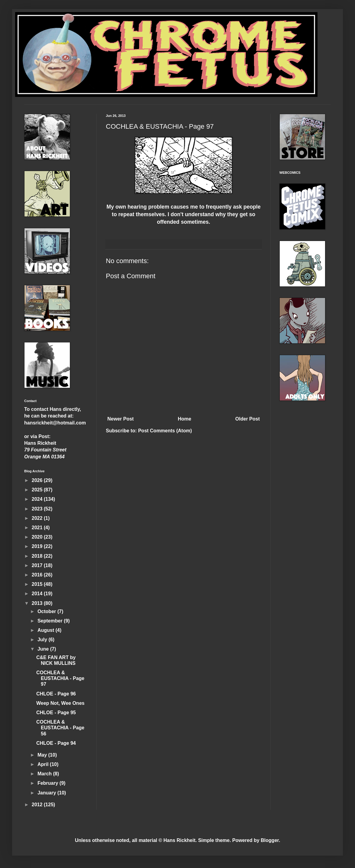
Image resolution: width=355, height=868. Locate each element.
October (47, 611)
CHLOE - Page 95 (56, 713)
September (51, 621)
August (47, 630)
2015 (38, 584)
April (44, 764)
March (45, 774)
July (43, 640)
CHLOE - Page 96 (56, 694)
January (47, 793)
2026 (38, 480)
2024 (38, 499)
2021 (38, 528)
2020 (38, 537)
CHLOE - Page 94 (56, 743)
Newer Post (121, 419)
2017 (38, 565)
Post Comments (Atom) (165, 431)
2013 (38, 603)
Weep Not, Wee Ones (60, 703)
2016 (38, 575)
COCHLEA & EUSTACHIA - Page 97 (60, 678)
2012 (38, 805)
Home (184, 419)
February (49, 783)
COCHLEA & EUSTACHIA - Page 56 (60, 728)
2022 (38, 518)
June (44, 649)
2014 (38, 594)
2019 (38, 546)
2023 (38, 509)
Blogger (270, 840)
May (43, 755)
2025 (38, 490)
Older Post (248, 419)
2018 (38, 556)
